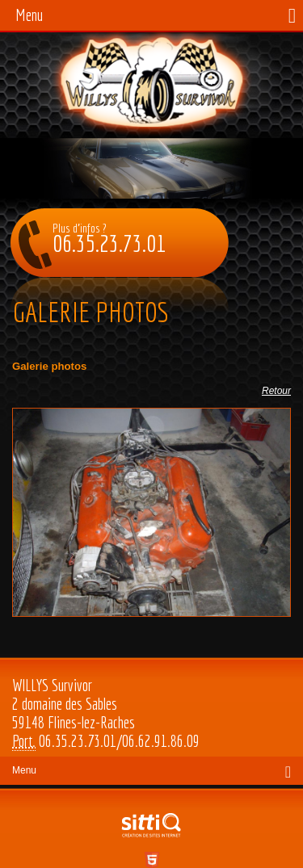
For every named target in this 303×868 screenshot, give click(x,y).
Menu (29, 15)
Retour (276, 391)
